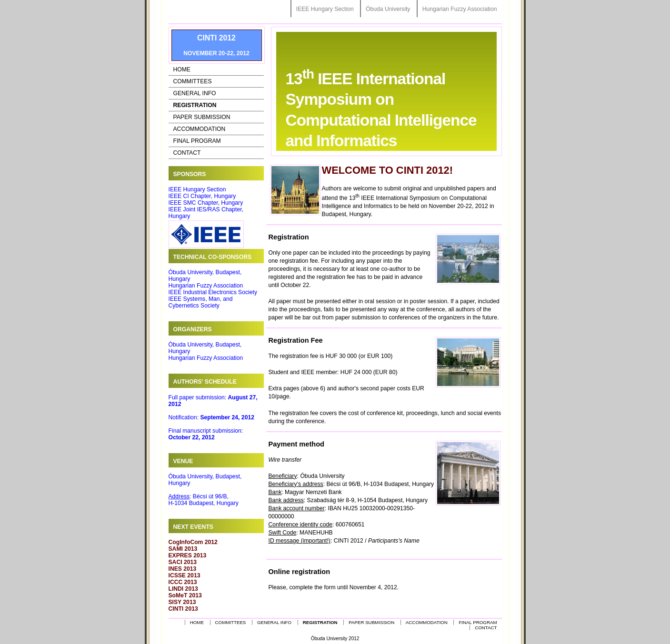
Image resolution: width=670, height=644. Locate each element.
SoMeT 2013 (185, 595)
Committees (193, 81)
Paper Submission (202, 117)
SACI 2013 (183, 562)
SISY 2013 (182, 602)
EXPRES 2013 (188, 555)
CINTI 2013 (183, 609)
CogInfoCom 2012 (193, 542)
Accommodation (200, 129)
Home (182, 69)
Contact (187, 153)
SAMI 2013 (183, 549)
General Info (195, 93)
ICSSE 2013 (185, 575)
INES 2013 (183, 569)
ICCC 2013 (183, 582)
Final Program (197, 141)
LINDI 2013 (183, 589)
